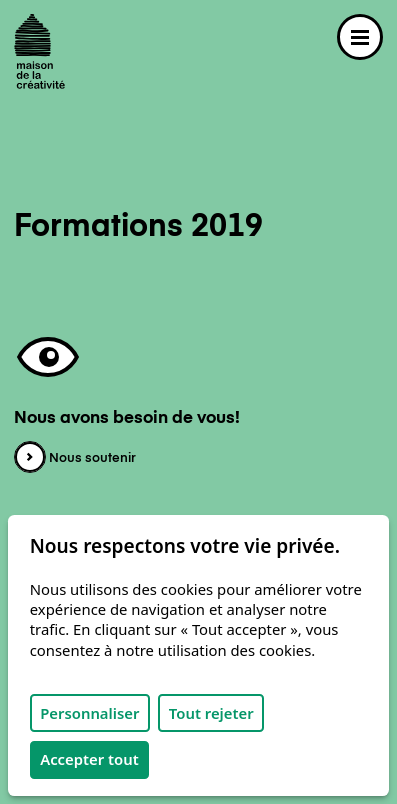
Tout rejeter (211, 713)
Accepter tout (89, 759)
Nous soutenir (75, 458)
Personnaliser (89, 713)
